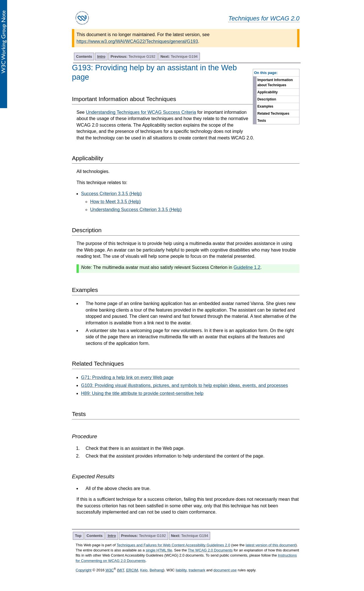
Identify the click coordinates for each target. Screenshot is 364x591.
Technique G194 (179, 56)
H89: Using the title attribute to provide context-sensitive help (142, 393)
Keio (144, 570)
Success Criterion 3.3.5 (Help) (111, 194)
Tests (262, 121)
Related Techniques (273, 114)
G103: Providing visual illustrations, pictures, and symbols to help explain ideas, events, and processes (185, 385)
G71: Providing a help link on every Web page (127, 377)
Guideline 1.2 (247, 267)
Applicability (267, 92)
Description (267, 99)
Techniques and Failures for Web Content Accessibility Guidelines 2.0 (173, 545)
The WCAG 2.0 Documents (210, 550)
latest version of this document (271, 545)
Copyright (84, 570)
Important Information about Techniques (275, 83)
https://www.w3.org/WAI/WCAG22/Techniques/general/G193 (137, 41)
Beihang (156, 570)
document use (225, 570)
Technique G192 (133, 56)
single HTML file (159, 550)
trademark (197, 570)
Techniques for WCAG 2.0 (264, 18)
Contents (84, 56)
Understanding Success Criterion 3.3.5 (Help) (136, 210)
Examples (265, 106)
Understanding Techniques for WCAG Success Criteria (141, 112)
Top (78, 536)
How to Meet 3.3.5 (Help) (115, 202)
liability (181, 570)
